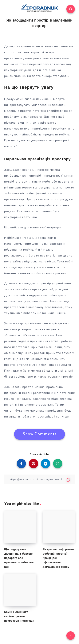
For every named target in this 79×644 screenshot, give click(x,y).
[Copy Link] (39, 479)
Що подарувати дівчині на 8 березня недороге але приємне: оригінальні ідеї (19, 558)
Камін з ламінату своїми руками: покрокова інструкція (19, 616)
